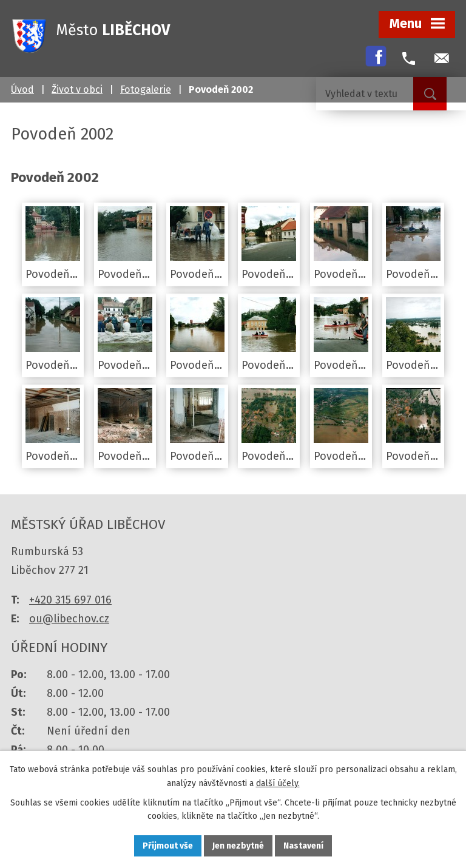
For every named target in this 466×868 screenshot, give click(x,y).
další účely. (278, 783)
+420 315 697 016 (70, 600)
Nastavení (303, 846)
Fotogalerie (146, 89)
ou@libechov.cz (69, 619)
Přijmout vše (168, 846)
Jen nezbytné (238, 846)
